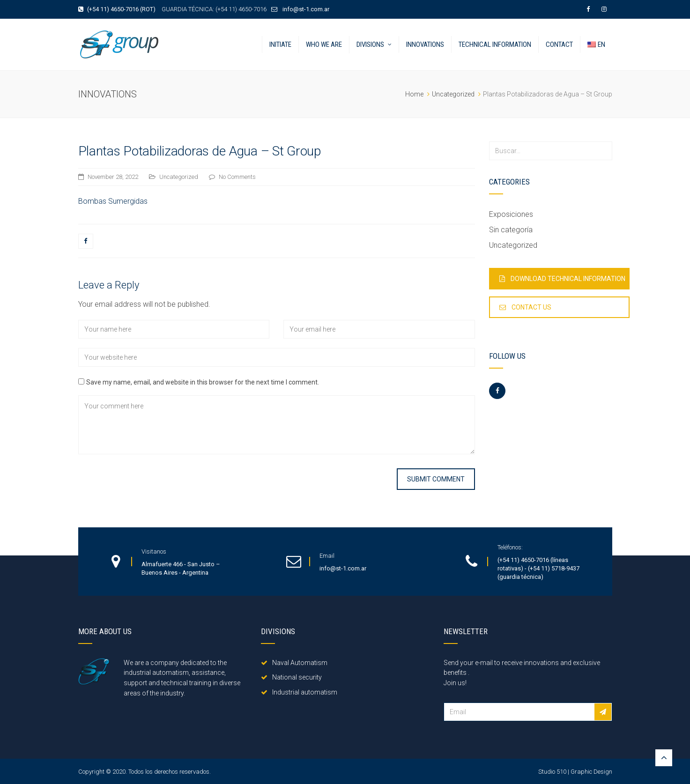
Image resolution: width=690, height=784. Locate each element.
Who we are (324, 44)
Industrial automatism (299, 692)
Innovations (425, 44)
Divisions (370, 44)
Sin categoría (511, 230)
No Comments (237, 177)
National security (291, 677)
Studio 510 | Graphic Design (575, 772)
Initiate (280, 44)
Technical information (495, 44)
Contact (559, 44)
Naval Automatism (294, 663)
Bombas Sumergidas (113, 201)
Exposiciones (511, 214)
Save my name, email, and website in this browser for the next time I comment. (203, 382)
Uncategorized (179, 177)
